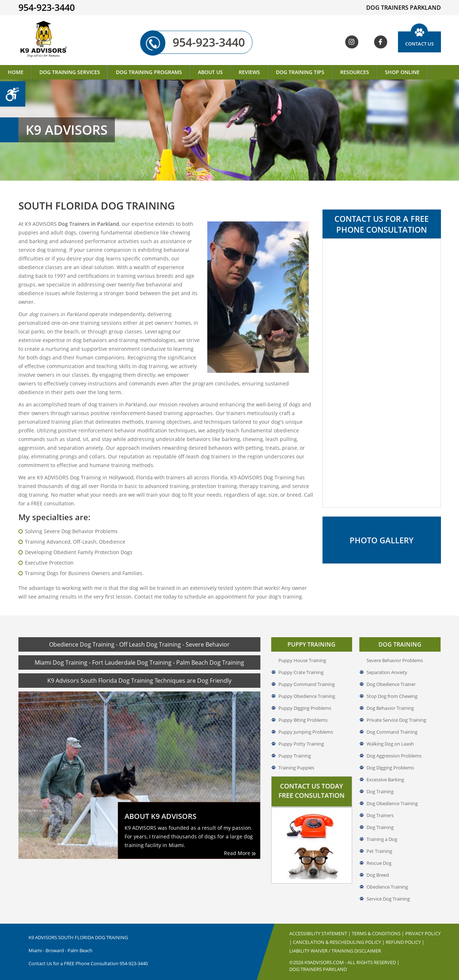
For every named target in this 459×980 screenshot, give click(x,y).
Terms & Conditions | (378, 933)
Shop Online (402, 72)
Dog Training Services (70, 72)
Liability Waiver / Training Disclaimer (335, 951)
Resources (355, 72)
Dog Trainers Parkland (318, 969)
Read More (240, 853)
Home (16, 72)
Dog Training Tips (300, 72)
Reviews (249, 72)
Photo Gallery (382, 540)
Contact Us (419, 44)
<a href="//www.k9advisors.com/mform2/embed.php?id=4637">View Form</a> (382, 373)
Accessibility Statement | (321, 933)
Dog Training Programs (149, 72)
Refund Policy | (405, 942)
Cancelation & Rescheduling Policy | (339, 942)
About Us (210, 72)
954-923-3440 (200, 42)
